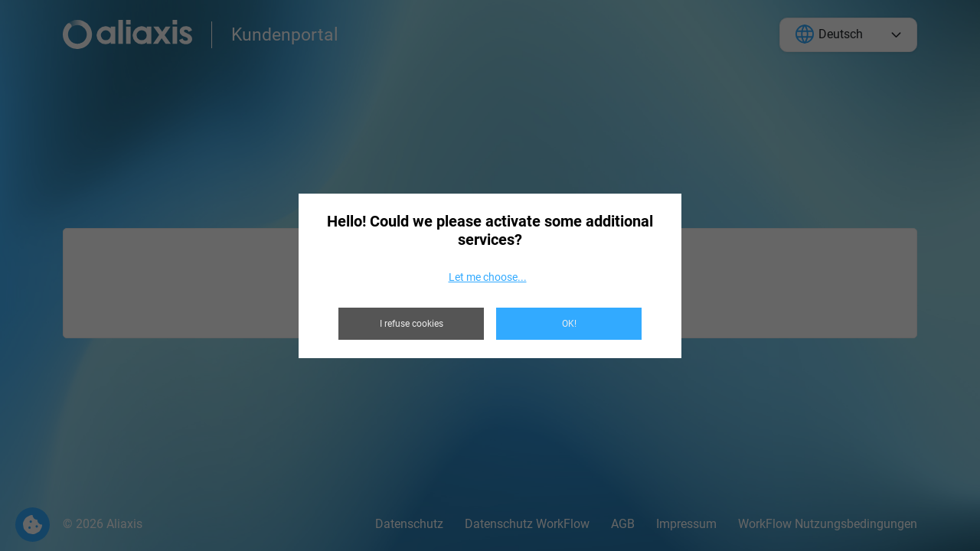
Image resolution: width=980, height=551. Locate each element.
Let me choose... (488, 277)
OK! (569, 324)
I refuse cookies (412, 324)
